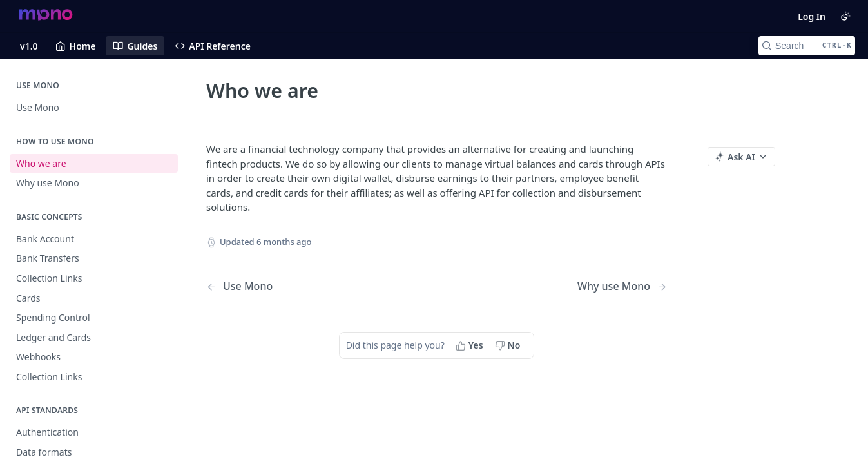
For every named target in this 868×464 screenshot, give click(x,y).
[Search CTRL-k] (807, 46)
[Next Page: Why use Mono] (622, 286)
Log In (812, 16)
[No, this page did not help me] (509, 345)
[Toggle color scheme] (845, 16)
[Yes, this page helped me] (471, 345)
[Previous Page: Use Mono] (305, 286)
